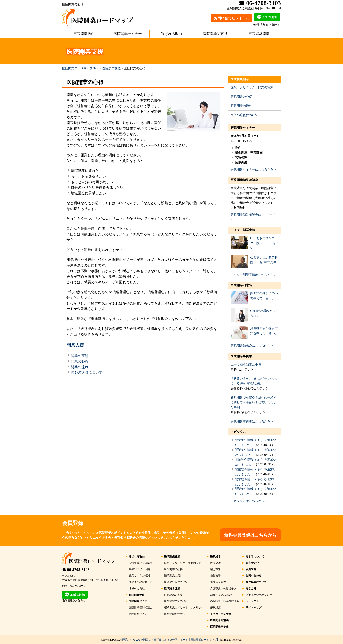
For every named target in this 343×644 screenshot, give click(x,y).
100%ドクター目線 (140, 569)
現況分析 (215, 563)
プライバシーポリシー (259, 595)
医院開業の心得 (241, 97)
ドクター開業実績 (243, 230)
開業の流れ (80, 367)
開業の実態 (80, 356)
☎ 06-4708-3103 (76, 570)
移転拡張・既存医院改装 (225, 601)
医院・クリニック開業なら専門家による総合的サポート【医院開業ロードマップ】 (171, 640)
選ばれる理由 (171, 34)
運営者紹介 (252, 563)
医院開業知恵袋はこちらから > (252, 346)
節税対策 (215, 607)
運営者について (255, 557)
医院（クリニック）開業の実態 (252, 87)
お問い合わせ (254, 576)
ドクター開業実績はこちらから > (253, 275)
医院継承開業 (259, 34)
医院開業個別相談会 (244, 180)
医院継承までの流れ (176, 601)
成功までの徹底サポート (143, 582)
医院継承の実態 (173, 595)
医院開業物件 (84, 34)
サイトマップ (254, 607)
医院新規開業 (240, 79)
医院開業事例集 (241, 356)
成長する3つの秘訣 (221, 595)
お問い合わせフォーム (231, 18)
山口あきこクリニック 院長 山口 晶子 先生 (264, 243)
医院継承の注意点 (175, 614)
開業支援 (75, 345)
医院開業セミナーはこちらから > (253, 170)
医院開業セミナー (128, 34)
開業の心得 (80, 361)
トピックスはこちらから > (249, 501)
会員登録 (251, 569)
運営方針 (251, 588)
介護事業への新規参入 (223, 588)
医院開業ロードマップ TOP (81, 68)
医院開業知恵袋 (215, 34)
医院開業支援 (112, 68)
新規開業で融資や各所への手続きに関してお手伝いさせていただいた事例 (254, 402)
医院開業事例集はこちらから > (252, 422)
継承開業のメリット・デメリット (184, 607)
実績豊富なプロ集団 (141, 563)
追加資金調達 (218, 582)
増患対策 (215, 569)
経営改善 (215, 576)
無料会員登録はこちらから (250, 535)
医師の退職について (87, 372)
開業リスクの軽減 (139, 576)
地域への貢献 (137, 588)
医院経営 (215, 557)
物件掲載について (256, 582)
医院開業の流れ (241, 106)
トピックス (238, 432)
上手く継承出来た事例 (246, 364)
